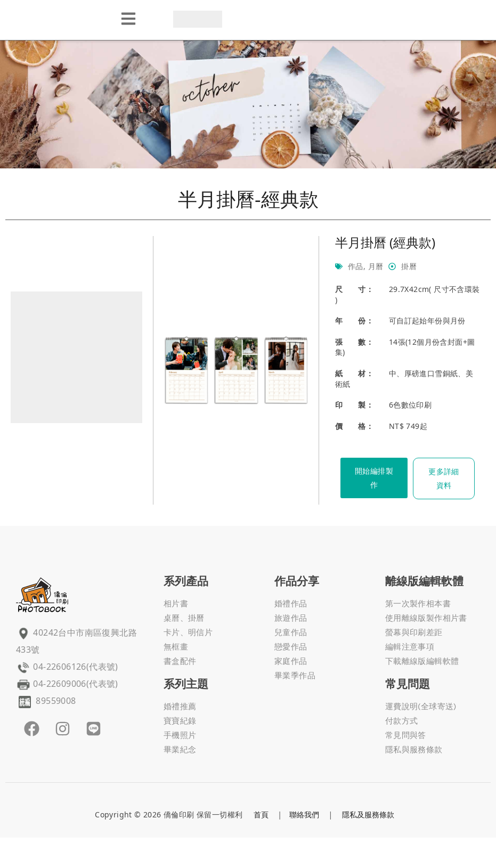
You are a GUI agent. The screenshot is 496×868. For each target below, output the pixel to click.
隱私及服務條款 (368, 814)
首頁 (261, 814)
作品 (356, 266)
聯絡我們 (304, 814)
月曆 (376, 266)
